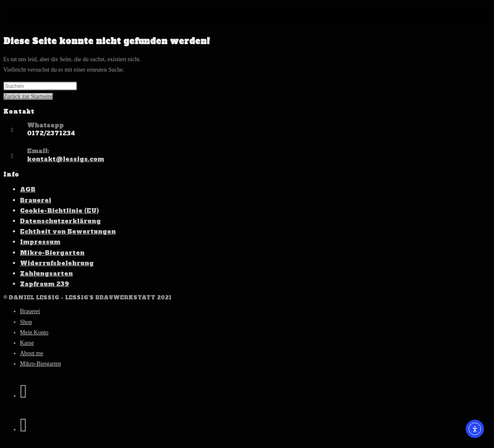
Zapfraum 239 (45, 284)
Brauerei (36, 200)
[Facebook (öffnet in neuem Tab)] (23, 391)
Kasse (27, 343)
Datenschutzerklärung (60, 221)
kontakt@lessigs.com (66, 159)
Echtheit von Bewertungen (68, 231)
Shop (26, 322)
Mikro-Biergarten (52, 253)
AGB (28, 189)
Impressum (40, 242)
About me (32, 353)
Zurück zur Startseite (28, 96)
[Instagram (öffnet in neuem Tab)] (23, 425)
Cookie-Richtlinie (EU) (59, 211)
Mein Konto (34, 332)
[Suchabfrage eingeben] (40, 86)
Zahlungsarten (46, 274)
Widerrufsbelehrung (57, 263)
